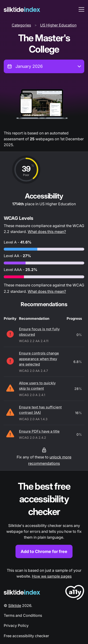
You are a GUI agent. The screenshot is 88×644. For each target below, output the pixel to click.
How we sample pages (52, 576)
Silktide (15, 606)
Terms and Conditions (23, 615)
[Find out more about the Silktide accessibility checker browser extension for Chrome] (44, 519)
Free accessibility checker (26, 636)
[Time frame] (44, 66)
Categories (21, 25)
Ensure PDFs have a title (39, 431)
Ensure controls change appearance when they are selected (39, 359)
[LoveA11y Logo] (75, 593)
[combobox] (44, 66)
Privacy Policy (16, 625)
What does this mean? (47, 232)
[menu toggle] (81, 9)
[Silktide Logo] (22, 592)
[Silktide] (22, 10)
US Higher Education (58, 25)
